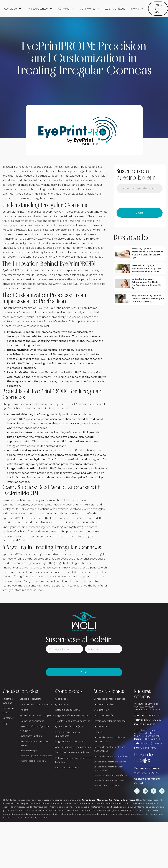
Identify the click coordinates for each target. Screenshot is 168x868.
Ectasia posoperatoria (67, 710)
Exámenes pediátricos (32, 721)
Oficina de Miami (8, 710)
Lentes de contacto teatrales (109, 780)
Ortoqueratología (28, 751)
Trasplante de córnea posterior (73, 721)
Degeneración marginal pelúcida (73, 715)
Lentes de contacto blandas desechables (110, 749)
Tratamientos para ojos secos (36, 704)
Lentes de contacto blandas (110, 699)
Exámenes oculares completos (37, 715)
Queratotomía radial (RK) (69, 726)
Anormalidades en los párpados (73, 747)
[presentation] (140, 200)
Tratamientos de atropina (33, 761)
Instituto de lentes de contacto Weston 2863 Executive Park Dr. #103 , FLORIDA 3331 (148, 710)
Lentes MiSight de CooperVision (36, 756)
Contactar (119, 9)
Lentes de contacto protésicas (110, 762)
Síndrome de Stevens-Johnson (73, 752)
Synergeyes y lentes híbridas (110, 721)
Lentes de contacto (31, 699)
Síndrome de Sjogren (67, 768)
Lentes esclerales (104, 704)
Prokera (24, 710)
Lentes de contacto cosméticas (110, 775)
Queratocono (63, 704)
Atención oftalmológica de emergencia (34, 728)
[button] (13, 9)
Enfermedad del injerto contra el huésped (73, 760)
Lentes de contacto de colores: (112, 756)
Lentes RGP (100, 726)
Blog (107, 9)
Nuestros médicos (8, 701)
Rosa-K (98, 732)
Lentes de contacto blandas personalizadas (110, 739)
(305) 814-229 (154, 743)
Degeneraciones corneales (70, 741)
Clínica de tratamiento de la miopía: (35, 743)
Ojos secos (61, 699)
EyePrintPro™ (101, 710)
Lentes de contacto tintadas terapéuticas (109, 768)
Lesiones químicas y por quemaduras (69, 734)
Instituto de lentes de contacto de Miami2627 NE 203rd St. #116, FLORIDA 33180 (147, 735)
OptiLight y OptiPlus (31, 736)
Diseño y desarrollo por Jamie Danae (70, 800)
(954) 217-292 (158, 8)
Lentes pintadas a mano (106, 785)
